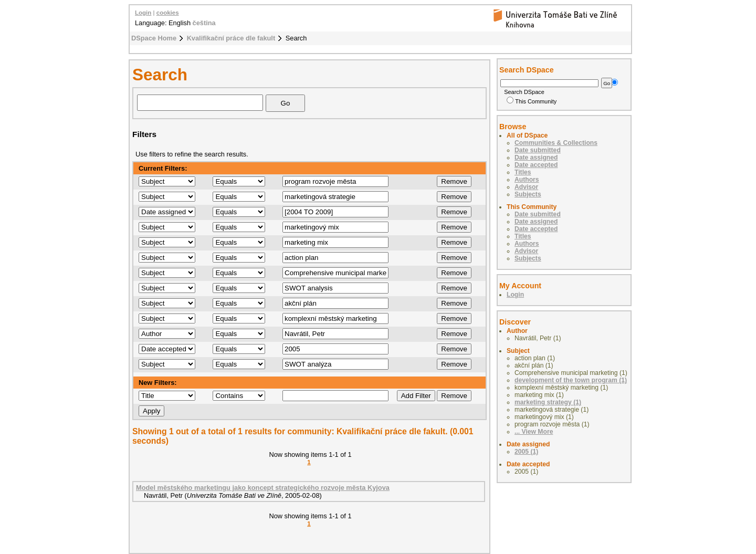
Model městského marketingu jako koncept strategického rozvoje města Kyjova (263, 488)
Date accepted (536, 165)
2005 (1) (526, 452)
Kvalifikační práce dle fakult (231, 38)
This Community (532, 101)
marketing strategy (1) (548, 402)
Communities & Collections (556, 143)
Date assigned (536, 158)
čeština (204, 23)
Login (143, 13)
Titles (523, 172)
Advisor (526, 187)
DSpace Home (154, 38)
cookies (168, 13)
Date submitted (538, 150)
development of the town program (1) (571, 380)
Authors (527, 180)
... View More (534, 432)
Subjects (528, 194)
